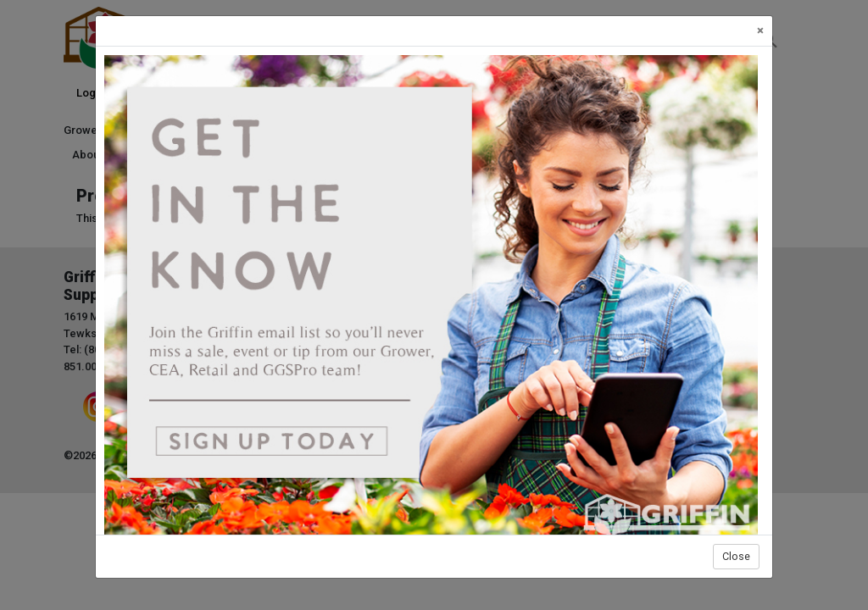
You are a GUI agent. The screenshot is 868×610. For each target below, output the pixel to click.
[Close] (760, 31)
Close (736, 556)
